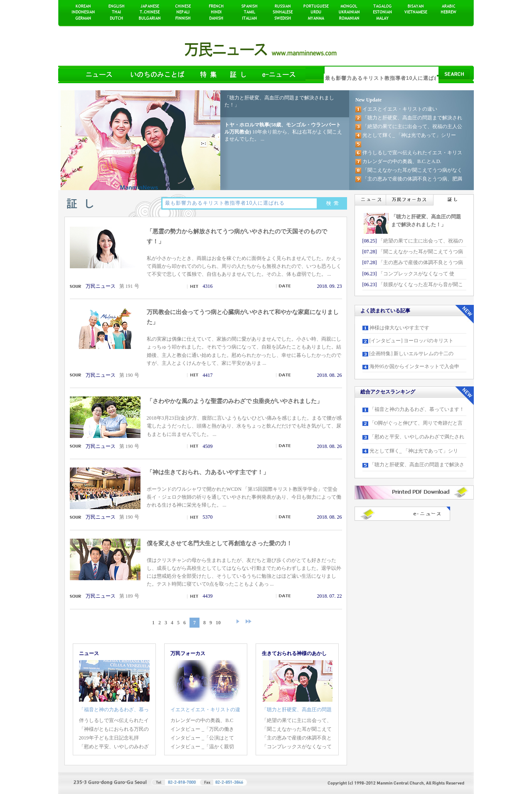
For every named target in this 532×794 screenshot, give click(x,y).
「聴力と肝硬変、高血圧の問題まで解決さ (417, 465)
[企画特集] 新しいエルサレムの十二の (412, 354)
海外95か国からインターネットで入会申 (414, 366)
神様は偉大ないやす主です (399, 328)
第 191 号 (129, 286)
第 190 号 (129, 375)
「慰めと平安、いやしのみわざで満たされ (417, 437)
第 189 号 (129, 596)
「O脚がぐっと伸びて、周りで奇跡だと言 (416, 423)
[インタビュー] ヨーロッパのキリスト (412, 341)
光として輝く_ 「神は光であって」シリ (414, 451)
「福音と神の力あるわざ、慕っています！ (417, 409)
